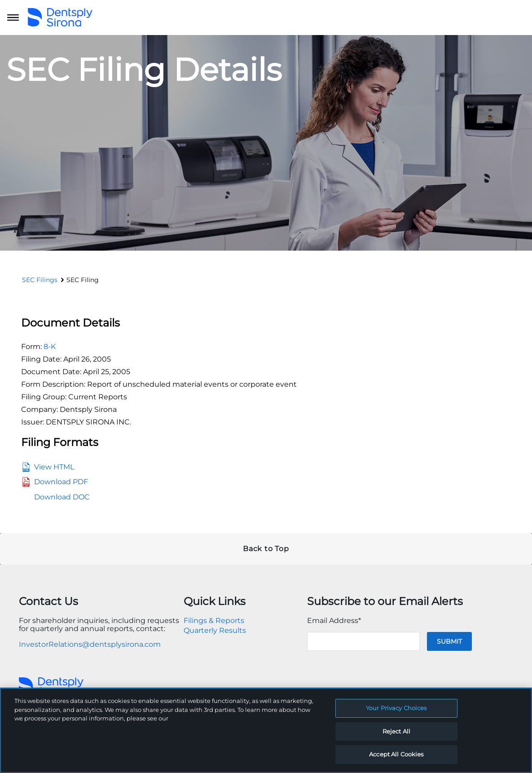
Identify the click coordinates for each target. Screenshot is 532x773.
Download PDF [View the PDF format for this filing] (61, 482)
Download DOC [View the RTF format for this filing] (62, 497)
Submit (449, 641)
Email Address (334, 621)
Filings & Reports (214, 621)
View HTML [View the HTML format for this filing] (54, 467)
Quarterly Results (215, 630)
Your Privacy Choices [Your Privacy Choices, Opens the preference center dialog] (396, 708)
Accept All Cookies (396, 754)
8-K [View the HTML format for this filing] (50, 347)
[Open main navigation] (13, 18)
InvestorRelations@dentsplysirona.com (90, 644)
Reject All (396, 731)
